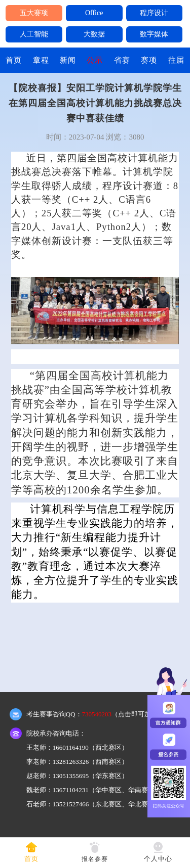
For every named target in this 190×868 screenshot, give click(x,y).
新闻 (68, 60)
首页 (14, 60)
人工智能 (34, 34)
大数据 (94, 34)
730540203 (97, 714)
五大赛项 (34, 13)
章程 (41, 60)
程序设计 (154, 13)
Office (94, 13)
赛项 (149, 60)
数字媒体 (154, 34)
